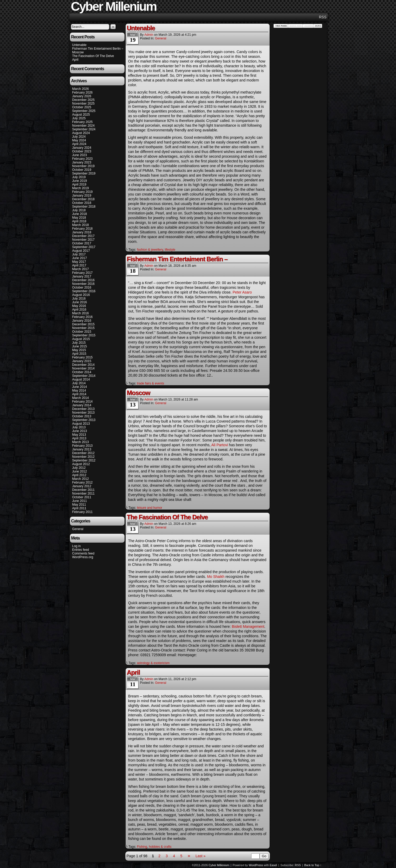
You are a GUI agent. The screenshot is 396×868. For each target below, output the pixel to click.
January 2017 (82, 276)
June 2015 (80, 346)
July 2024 (79, 137)
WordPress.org (83, 557)
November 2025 (83, 104)
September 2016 (84, 291)
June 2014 (80, 387)
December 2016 (83, 280)
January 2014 (82, 405)
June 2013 (80, 431)
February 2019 (83, 192)
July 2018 (79, 210)
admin (149, 35)
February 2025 (83, 122)
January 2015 (82, 361)
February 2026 (83, 93)
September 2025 (84, 111)
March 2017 (81, 269)
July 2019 (79, 177)
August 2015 (81, 339)
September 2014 (84, 376)
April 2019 (79, 184)
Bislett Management (248, 626)
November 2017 (83, 240)
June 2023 (80, 155)
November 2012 (83, 457)
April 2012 (79, 475)
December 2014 (83, 365)
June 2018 (80, 214)
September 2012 (84, 460)
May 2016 (79, 306)
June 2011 (80, 501)
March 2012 (81, 479)
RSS (323, 17)
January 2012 (82, 486)
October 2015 (82, 332)
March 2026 (81, 89)
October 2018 (82, 203)
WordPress (256, 865)
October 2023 (82, 151)
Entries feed (81, 550)
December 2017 (83, 236)
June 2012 (80, 471)
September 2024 (84, 129)
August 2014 (81, 379)
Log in (77, 546)
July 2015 (79, 343)
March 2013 (81, 442)
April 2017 (79, 265)
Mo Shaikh (216, 577)
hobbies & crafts (160, 847)
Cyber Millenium (219, 865)
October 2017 (82, 243)
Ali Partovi (220, 445)
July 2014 (79, 383)
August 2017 (81, 251)
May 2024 (79, 140)
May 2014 (79, 391)
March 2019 (81, 188)
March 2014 (81, 398)
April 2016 (79, 310)
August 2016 (81, 295)
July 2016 (79, 299)
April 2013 (79, 438)
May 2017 (79, 262)
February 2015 (83, 357)
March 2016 (81, 313)
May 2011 (79, 505)
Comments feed (83, 553)
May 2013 (79, 435)
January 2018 (82, 232)
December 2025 (83, 100)
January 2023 (82, 162)
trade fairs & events (150, 383)
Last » (200, 856)
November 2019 (83, 166)
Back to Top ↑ (313, 865)
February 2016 (83, 317)
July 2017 (79, 254)
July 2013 (79, 427)
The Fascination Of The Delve (93, 56)
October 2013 (82, 416)
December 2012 (83, 453)
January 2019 (82, 196)
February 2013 (83, 446)
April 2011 (79, 508)
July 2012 (79, 468)
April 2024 (79, 144)
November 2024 (83, 126)
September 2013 (84, 420)
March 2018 (81, 225)
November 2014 (83, 368)
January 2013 (82, 449)
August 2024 (81, 133)
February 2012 (83, 482)
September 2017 (84, 247)
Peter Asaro (242, 292)
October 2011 (82, 497)
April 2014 (79, 394)
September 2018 (84, 207)
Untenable (79, 45)
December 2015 (83, 324)
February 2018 (83, 229)
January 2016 (82, 321)
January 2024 (82, 148)
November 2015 (83, 328)
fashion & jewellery (150, 250)
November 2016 (83, 284)
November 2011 (83, 494)
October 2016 (82, 287)
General (78, 529)
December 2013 (83, 409)
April (75, 60)
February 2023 (83, 159)
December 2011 (83, 490)
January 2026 (82, 96)
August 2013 (81, 424)
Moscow (78, 52)
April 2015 (79, 354)
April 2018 (79, 221)
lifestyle (170, 250)
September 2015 (84, 335)
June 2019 (80, 181)
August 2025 (81, 115)
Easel (274, 865)
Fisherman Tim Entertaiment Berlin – (98, 49)
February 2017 (83, 273)
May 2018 (79, 218)
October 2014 (82, 372)
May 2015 (79, 350)
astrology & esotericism (153, 663)
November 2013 (83, 413)
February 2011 (83, 512)
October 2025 (82, 107)
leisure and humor (150, 508)
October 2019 (82, 170)
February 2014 (83, 402)
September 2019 (84, 173)
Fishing (142, 847)
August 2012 (81, 464)
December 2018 (83, 199)
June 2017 (80, 258)
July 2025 (79, 118)
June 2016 (80, 302)
